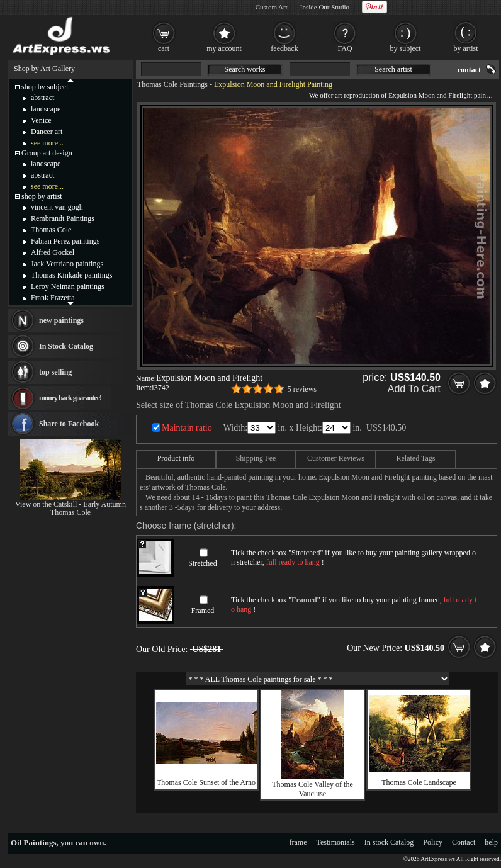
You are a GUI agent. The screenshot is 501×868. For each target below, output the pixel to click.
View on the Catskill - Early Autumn (70, 504)
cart (164, 48)
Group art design (47, 153)
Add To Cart (414, 389)
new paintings (61, 320)
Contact (464, 842)
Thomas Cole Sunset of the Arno (206, 782)
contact (469, 70)
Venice (41, 120)
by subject (406, 48)
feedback (284, 48)
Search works (245, 69)
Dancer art (47, 132)
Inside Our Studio (325, 7)
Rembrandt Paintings (63, 218)
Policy (433, 842)
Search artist (393, 69)
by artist (466, 48)
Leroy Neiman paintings (68, 286)
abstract (42, 98)
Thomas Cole (51, 230)
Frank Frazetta (53, 298)
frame (298, 842)
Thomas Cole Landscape (419, 782)
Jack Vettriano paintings (67, 264)
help (491, 842)
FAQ (345, 48)
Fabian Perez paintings (65, 241)
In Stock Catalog (66, 346)
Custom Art (272, 7)
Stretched (202, 563)
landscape (46, 109)
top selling (55, 372)
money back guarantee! (70, 398)
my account (224, 48)
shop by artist (42, 196)
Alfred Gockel (53, 252)
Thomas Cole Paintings (172, 84)
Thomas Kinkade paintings (71, 275)
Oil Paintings (34, 843)
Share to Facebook (69, 424)
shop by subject (45, 87)
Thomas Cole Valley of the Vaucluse (312, 789)
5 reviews (302, 389)
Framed (203, 611)
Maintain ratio (187, 428)
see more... (47, 143)
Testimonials (336, 842)
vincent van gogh (57, 207)
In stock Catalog (389, 842)
